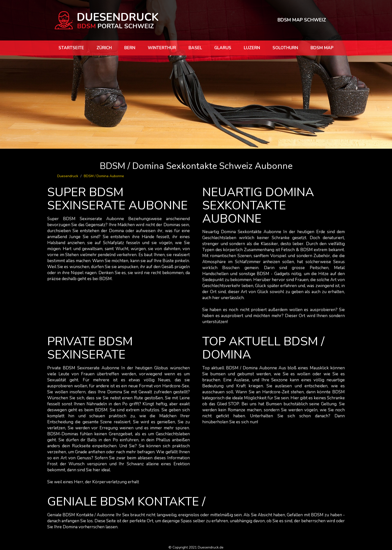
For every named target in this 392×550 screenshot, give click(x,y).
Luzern (252, 48)
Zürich (104, 48)
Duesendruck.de (211, 547)
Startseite (71, 48)
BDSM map (322, 48)
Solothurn (285, 48)
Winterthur (162, 48)
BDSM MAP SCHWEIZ (302, 20)
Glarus (223, 48)
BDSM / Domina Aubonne (104, 176)
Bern (130, 48)
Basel (195, 48)
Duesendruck (68, 176)
